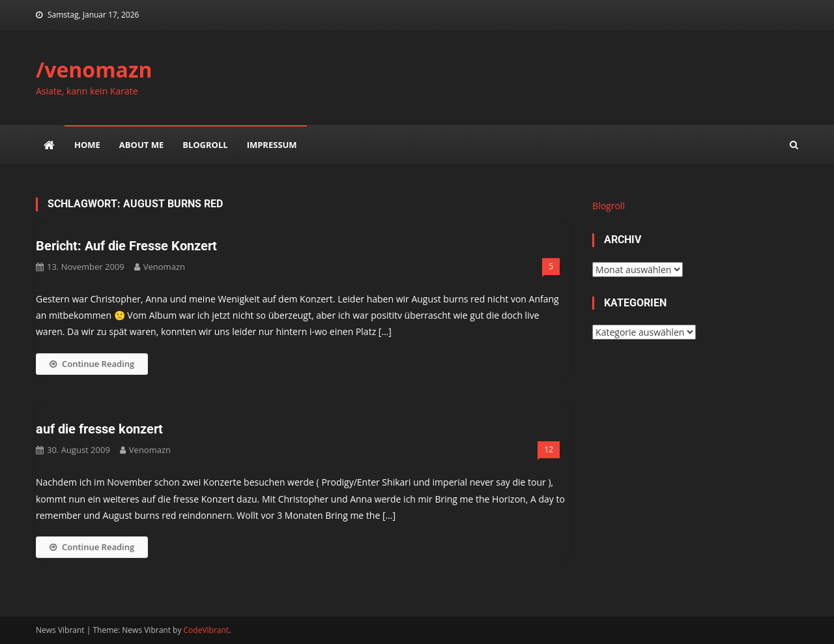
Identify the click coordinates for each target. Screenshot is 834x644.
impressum (272, 145)
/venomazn (94, 69)
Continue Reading (92, 364)
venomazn (164, 267)
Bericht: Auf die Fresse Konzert (126, 246)
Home (87, 145)
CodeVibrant (207, 630)
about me (141, 145)
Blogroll (205, 145)
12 (549, 449)
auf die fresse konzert (99, 429)
